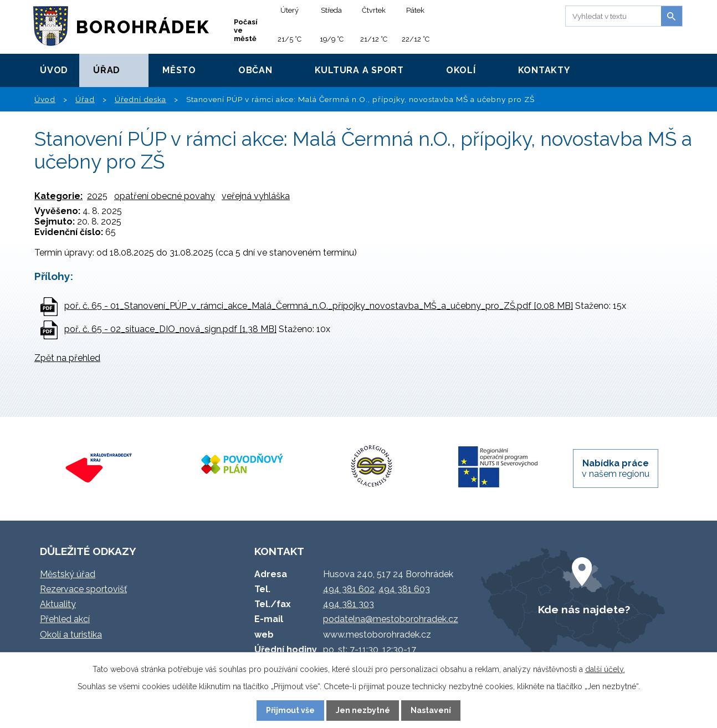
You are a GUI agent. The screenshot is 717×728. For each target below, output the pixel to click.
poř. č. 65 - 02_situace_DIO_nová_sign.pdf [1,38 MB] (170, 329)
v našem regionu (616, 469)
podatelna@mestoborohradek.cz (391, 619)
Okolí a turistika (71, 635)
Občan (255, 70)
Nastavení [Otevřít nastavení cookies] (431, 710)
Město (179, 70)
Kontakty (544, 70)
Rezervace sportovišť (83, 589)
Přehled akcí (65, 619)
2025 (97, 196)
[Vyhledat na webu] (611, 16)
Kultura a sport (359, 70)
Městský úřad (68, 574)
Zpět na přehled (67, 358)
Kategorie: (58, 196)
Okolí (461, 70)
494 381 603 (404, 589)
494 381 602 (349, 589)
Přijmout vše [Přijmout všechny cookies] (290, 710)
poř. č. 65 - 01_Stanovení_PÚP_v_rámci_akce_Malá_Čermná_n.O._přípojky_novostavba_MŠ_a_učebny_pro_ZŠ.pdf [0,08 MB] (319, 306)
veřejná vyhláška (256, 196)
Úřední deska (140, 99)
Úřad (107, 70)
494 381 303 (349, 604)
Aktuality (58, 604)
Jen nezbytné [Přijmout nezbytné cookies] (363, 710)
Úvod (54, 70)
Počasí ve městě (246, 30)
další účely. (605, 669)
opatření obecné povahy (165, 196)
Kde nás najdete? (584, 609)
